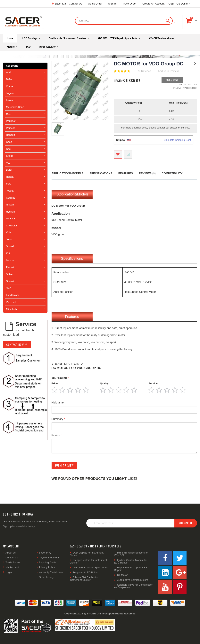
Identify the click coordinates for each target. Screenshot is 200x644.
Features (126, 173)
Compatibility (172, 173)
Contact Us (76, 4)
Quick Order (95, 4)
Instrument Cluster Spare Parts (90, 568)
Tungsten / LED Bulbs (85, 572)
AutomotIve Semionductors (133, 580)
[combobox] (124, 21)
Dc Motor (122, 575)
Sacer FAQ (45, 553)
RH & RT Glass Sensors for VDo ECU (131, 554)
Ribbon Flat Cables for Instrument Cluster (84, 579)
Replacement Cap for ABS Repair (131, 569)
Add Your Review (168, 71)
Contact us (12, 558)
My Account (12, 567)
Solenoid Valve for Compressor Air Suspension (133, 586)
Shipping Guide (48, 562)
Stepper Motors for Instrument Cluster (88, 561)
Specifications (101, 173)
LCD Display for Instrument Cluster (87, 554)
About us (11, 553)
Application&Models (68, 173)
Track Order (129, 4)
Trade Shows (13, 562)
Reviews (147, 173)
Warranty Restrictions (51, 572)
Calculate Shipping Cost (177, 140)
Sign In (112, 4)
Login (9, 572)
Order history (46, 577)
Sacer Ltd (60, 4)
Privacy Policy (47, 567)
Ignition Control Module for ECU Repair (131, 561)
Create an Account (153, 4)
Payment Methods (49, 558)
